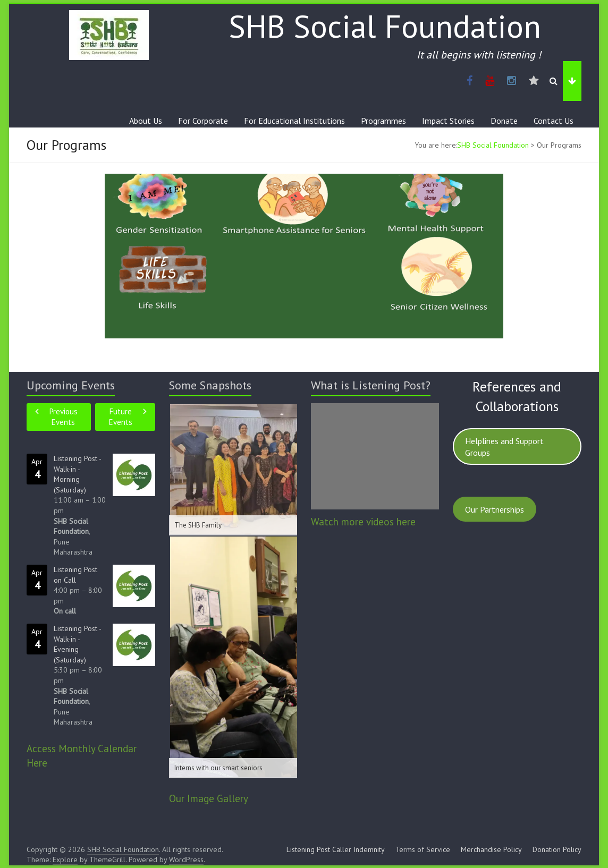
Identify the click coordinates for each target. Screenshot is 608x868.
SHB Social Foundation (385, 26)
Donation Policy (557, 849)
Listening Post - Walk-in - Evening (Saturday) (77, 644)
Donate (504, 121)
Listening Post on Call (75, 575)
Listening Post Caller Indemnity (336, 849)
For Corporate (203, 121)
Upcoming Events (71, 385)
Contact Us (554, 121)
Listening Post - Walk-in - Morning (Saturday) (77, 474)
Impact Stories (448, 121)
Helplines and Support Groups (504, 447)
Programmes (383, 121)
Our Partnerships (495, 509)
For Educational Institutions (294, 121)
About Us (146, 121)
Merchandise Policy (491, 849)
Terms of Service (423, 849)
